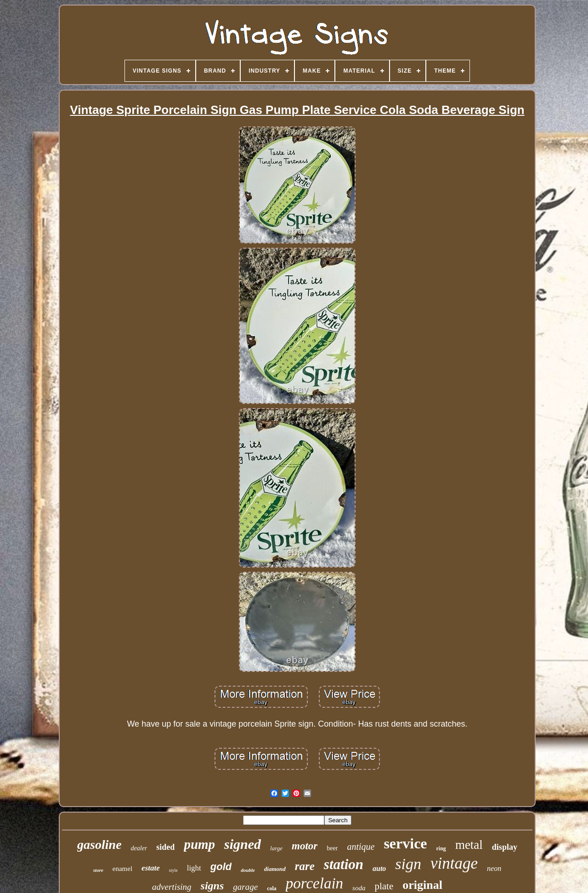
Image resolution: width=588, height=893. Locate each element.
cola (272, 888)
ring (441, 848)
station (344, 864)
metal (469, 845)
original (422, 885)
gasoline (99, 845)
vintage (454, 863)
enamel (122, 869)
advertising (172, 887)
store (98, 870)
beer (332, 848)
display (505, 847)
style (173, 870)
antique (361, 847)
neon (494, 868)
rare (305, 866)
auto (379, 868)
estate (151, 868)
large (276, 848)
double (248, 870)
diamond (275, 869)
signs (212, 886)
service (405, 843)
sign (408, 864)
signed (243, 844)
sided (165, 847)
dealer (139, 848)
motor (305, 846)
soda (359, 888)
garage (245, 887)
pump (199, 844)
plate (384, 886)
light (194, 868)
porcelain (314, 883)
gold (221, 867)
